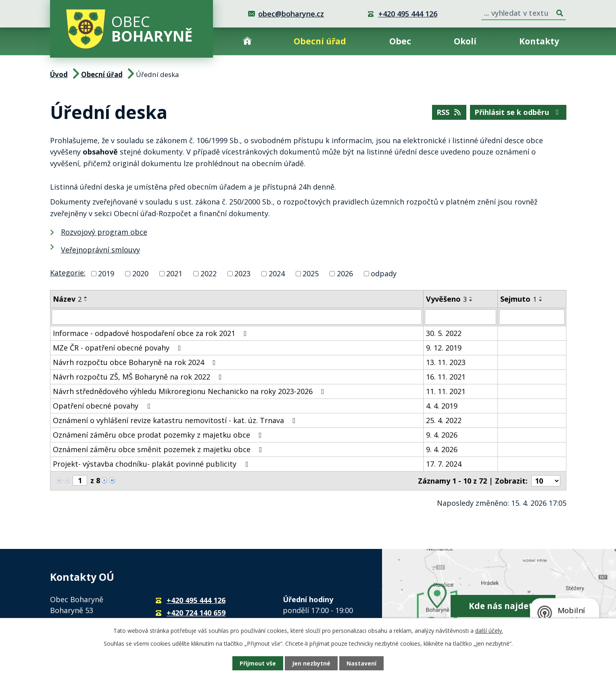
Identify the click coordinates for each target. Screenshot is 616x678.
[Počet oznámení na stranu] (546, 481)
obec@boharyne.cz (291, 14)
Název (67, 299)
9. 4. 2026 (442, 435)
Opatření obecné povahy (103, 406)
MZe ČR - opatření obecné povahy (119, 348)
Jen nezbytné (311, 663)
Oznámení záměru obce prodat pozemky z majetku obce (159, 435)
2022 (209, 273)
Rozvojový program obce (104, 232)
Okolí (465, 41)
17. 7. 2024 (444, 464)
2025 (311, 273)
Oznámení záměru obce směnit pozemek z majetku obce (159, 449)
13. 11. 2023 (446, 362)
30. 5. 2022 (444, 333)
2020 (140, 273)
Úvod (247, 41)
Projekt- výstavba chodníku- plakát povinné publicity (152, 464)
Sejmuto (518, 299)
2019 (106, 273)
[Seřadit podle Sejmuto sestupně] (541, 300)
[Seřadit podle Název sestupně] (86, 300)
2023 (242, 273)
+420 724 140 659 (196, 613)
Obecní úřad (320, 41)
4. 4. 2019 (442, 406)
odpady (384, 273)
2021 (174, 273)
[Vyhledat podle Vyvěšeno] (460, 317)
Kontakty (539, 41)
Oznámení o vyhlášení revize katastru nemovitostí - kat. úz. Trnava (176, 420)
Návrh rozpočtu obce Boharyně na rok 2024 (136, 362)
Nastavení (361, 663)
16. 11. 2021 (446, 377)
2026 (345, 273)
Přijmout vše (258, 663)
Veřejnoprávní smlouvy (100, 250)
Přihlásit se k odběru (518, 112)
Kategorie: (68, 273)
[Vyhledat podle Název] (237, 317)
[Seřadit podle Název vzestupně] (86, 297)
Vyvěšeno (446, 299)
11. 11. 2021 (446, 391)
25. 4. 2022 (444, 420)
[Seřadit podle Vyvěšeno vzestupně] (471, 297)
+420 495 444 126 (408, 14)
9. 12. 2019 (444, 348)
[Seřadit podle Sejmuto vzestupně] (541, 297)
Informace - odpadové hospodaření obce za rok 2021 (151, 333)
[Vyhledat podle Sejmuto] (532, 317)
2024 (277, 273)
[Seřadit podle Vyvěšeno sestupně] (471, 300)
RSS (449, 112)
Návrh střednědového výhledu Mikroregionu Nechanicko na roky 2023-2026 (190, 391)
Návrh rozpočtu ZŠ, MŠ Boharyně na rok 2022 (139, 377)
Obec (400, 41)
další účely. (489, 631)
